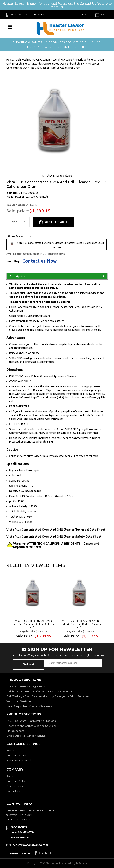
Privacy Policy (15, 786)
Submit (29, 664)
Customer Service (17, 755)
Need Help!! (14, 261)
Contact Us (37, 15)
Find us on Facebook (19, 760)
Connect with (18, 853)
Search (87, 15)
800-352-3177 (19, 15)
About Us (12, 776)
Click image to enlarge (59, 176)
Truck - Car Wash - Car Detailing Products (31, 721)
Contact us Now (40, 261)
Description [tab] (57, 276)
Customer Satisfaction (20, 781)
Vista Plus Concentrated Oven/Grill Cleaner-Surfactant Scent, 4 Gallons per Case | (57, 244)
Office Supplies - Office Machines (26, 736)
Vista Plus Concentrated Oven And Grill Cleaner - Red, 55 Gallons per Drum (34, 624)
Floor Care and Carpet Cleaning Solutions (31, 726)
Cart (104, 15)
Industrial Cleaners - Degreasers (26, 686)
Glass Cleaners (15, 731)
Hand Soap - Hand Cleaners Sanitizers (29, 706)
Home (10, 750)
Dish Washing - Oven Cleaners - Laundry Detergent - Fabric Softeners (48, 696)
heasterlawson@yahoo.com (30, 845)
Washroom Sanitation (19, 701)
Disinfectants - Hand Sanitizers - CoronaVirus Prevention (40, 691)
